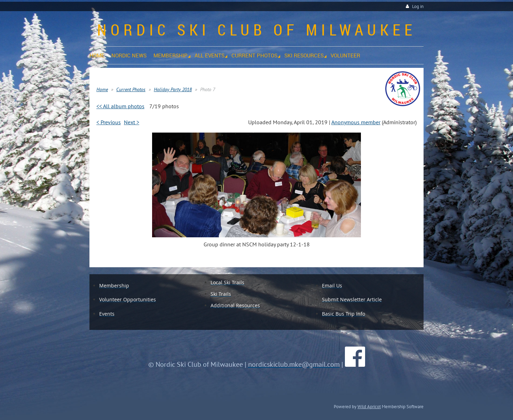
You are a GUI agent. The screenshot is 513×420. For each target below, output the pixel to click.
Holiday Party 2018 (173, 89)
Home (102, 89)
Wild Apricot (369, 406)
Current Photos (131, 89)
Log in (418, 6)
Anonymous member (356, 122)
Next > (132, 122)
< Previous (109, 122)
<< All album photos (120, 106)
